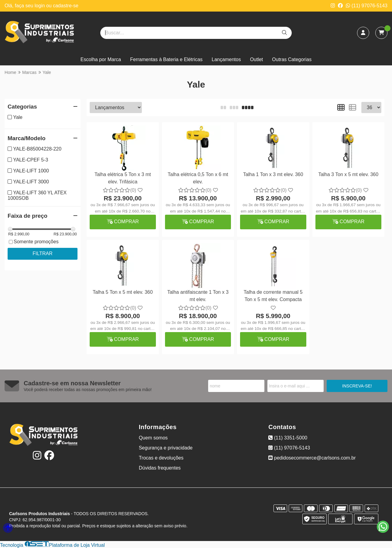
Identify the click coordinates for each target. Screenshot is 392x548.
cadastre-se (66, 6)
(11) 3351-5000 (288, 438)
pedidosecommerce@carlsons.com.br (312, 458)
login (40, 6)
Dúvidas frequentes (160, 468)
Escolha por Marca (101, 59)
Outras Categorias (292, 59)
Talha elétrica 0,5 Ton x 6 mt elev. (198, 178)
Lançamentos (226, 59)
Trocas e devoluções (161, 458)
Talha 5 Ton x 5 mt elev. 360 (123, 292)
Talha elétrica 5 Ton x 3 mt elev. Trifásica (123, 178)
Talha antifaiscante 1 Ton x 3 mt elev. (198, 296)
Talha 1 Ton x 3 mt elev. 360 (273, 174)
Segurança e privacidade (166, 448)
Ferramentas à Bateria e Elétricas (166, 59)
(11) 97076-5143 (367, 6)
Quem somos (153, 438)
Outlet (257, 59)
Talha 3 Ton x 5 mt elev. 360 (348, 174)
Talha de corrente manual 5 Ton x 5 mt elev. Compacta (273, 296)
